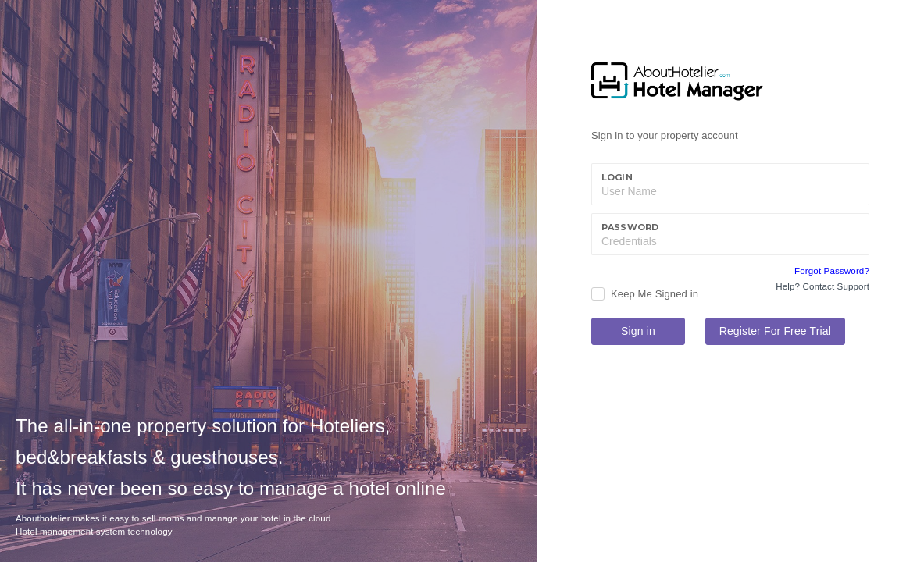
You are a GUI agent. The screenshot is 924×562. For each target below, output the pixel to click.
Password (630, 227)
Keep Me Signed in (655, 294)
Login (617, 177)
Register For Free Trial (775, 331)
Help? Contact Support (822, 286)
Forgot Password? (832, 271)
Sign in (638, 331)
